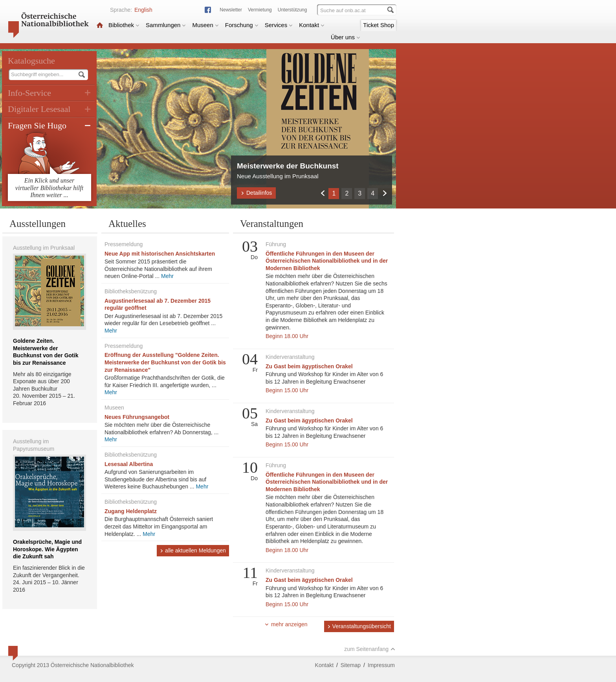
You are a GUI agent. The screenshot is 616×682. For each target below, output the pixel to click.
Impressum (381, 665)
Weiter (384, 193)
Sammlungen (166, 25)
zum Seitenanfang (370, 649)
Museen (205, 25)
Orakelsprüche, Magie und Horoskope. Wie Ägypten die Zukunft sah (47, 549)
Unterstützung (292, 10)
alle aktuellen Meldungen (193, 550)
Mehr (167, 276)
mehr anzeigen (286, 624)
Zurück (322, 193)
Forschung (242, 25)
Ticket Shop (379, 25)
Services (279, 25)
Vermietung (260, 10)
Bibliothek (124, 25)
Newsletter (231, 10)
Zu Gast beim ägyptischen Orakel (309, 366)
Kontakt (312, 25)
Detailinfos (256, 193)
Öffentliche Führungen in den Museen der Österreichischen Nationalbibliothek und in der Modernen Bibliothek (327, 261)
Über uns (346, 37)
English (143, 10)
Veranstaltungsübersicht (359, 626)
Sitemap (351, 665)
